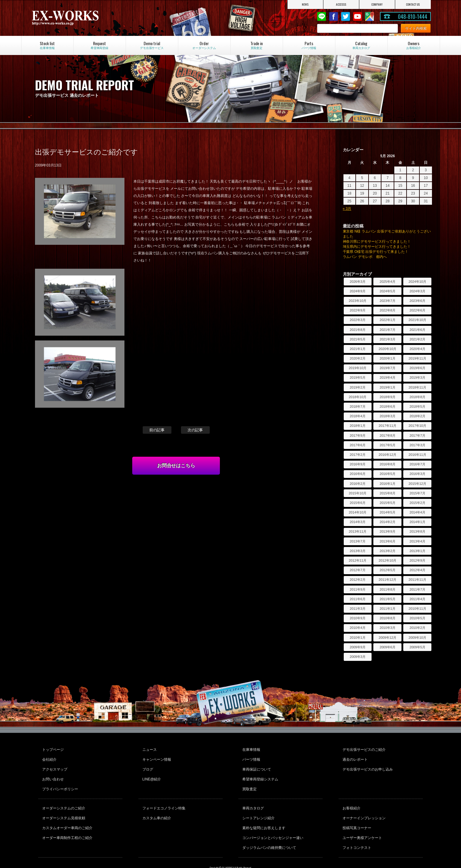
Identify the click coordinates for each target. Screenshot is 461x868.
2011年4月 (417, 599)
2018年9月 (388, 397)
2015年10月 (358, 493)
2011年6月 (358, 599)
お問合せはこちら (176, 466)
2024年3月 (417, 291)
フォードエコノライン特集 (163, 798)
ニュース (149, 749)
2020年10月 (388, 349)
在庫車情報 (250, 749)
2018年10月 (358, 397)
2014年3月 (358, 522)
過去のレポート (354, 757)
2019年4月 (388, 378)
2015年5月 (388, 503)
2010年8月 (388, 618)
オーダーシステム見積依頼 (63, 806)
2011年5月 (388, 599)
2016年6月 (358, 474)
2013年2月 (388, 551)
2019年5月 (358, 378)
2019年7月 (388, 368)
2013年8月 (417, 531)
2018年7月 (358, 407)
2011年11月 (417, 580)
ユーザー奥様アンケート (361, 823)
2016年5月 (388, 474)
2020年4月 (417, 349)
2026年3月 (358, 282)
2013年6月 (388, 541)
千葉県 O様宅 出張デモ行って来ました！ (376, 252)
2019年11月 (417, 358)
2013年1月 (417, 551)
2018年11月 (417, 387)
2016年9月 (358, 464)
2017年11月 (388, 426)
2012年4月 (417, 570)
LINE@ (322, 16)
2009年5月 (417, 647)
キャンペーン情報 (156, 757)
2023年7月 (388, 301)
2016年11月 (417, 455)
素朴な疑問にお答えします (263, 814)
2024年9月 (358, 291)
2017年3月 (417, 445)
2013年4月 (417, 541)
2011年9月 (358, 589)
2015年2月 (417, 503)
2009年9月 (358, 647)
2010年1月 (358, 638)
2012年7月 (358, 570)
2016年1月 (388, 484)
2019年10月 (358, 368)
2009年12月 (388, 638)
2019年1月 (388, 387)
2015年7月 (417, 493)
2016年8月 (388, 464)
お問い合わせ (52, 773)
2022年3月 (358, 320)
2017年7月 (417, 435)
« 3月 (347, 209)
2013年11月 (358, 531)
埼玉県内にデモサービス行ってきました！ (377, 247)
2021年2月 (417, 339)
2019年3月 (417, 378)
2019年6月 (417, 368)
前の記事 (157, 430)
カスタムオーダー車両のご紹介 (66, 814)
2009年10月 (417, 638)
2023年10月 (358, 301)
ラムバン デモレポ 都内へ (365, 257)
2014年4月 (417, 512)
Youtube (357, 16)
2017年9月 (358, 435)
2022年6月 (417, 310)
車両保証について (256, 765)
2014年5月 (388, 512)
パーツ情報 (250, 757)
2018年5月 (417, 407)
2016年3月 (417, 474)
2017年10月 (417, 426)
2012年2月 (358, 580)
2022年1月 (388, 320)
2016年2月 (358, 484)
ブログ (147, 765)
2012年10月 (388, 560)
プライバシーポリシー (59, 781)
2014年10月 (358, 512)
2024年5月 (388, 291)
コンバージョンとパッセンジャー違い (272, 823)
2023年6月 (417, 301)
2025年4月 (388, 282)
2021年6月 (417, 330)
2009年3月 (358, 657)
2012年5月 (388, 570)
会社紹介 (48, 757)
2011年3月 (358, 609)
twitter (346, 16)
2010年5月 (417, 618)
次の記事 (195, 430)
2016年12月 (388, 455)
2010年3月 (388, 628)
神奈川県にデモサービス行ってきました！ (377, 242)
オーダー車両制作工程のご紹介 (66, 823)
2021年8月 (358, 330)
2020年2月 (358, 358)
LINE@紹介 (151, 773)
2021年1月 (358, 349)
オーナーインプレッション (363, 806)
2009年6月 (388, 647)
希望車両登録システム (259, 773)
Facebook (334, 16)
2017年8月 (388, 435)
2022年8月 (388, 310)
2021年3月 (388, 339)
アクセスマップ (54, 765)
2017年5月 (388, 445)
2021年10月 (417, 320)
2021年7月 (388, 330)
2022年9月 (358, 310)
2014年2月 (388, 522)
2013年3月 (358, 551)
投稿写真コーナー (356, 814)
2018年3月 (388, 416)
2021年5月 (358, 339)
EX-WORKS (90, 18)
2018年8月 (417, 397)
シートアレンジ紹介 (258, 806)
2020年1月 (388, 358)
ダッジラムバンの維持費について (268, 831)
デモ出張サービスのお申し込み (367, 765)
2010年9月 (358, 618)
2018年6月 (388, 407)
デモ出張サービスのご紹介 (363, 749)
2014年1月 (417, 522)
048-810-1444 (413, 16)
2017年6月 (358, 445)
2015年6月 (358, 503)
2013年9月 (388, 531)
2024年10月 (417, 282)
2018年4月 (358, 416)
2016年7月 (417, 464)
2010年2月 (417, 628)
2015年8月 (388, 493)
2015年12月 (417, 484)
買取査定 (249, 781)
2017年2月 (358, 455)
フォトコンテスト (356, 831)
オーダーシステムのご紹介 (63, 798)
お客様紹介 (351, 798)
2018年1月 (358, 426)
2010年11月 (417, 609)
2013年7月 (358, 541)
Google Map (369, 16)
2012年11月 (358, 560)
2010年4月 (358, 628)
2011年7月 (417, 589)
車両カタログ (252, 798)
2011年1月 (388, 609)
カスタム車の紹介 (156, 806)
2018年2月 (417, 416)
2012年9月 (417, 560)
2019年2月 (358, 387)
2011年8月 (388, 589)
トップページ (52, 749)
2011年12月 (388, 580)
